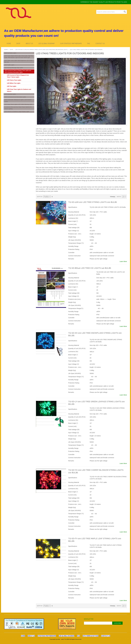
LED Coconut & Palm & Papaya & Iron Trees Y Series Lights (18, 76)
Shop (18, 44)
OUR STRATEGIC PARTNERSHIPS (71, 44)
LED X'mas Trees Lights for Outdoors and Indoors (19, 90)
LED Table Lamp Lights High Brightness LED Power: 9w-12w (19, 61)
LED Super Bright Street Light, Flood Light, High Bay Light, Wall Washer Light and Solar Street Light (19, 57)
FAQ (89, 44)
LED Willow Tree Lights (14, 83)
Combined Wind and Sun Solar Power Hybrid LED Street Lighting (18, 108)
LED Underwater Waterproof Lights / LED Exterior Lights (18, 101)
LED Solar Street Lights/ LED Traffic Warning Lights (19, 104)
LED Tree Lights (12, 86)
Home (9, 44)
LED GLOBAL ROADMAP (46, 44)
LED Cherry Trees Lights (14, 80)
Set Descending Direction (53, 197)
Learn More (123, 261)
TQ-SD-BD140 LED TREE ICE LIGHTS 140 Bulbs (90, 268)
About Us (29, 44)
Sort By (40, 197)
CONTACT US (100, 44)
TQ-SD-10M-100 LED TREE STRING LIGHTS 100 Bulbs (93, 202)
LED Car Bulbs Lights (10, 53)
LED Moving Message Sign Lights (14, 68)
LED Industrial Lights (10, 94)
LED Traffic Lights (9, 65)
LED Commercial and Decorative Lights (15, 97)
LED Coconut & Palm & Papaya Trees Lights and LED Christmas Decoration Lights (41, 50)
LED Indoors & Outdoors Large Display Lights (17, 112)
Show (119, 197)
